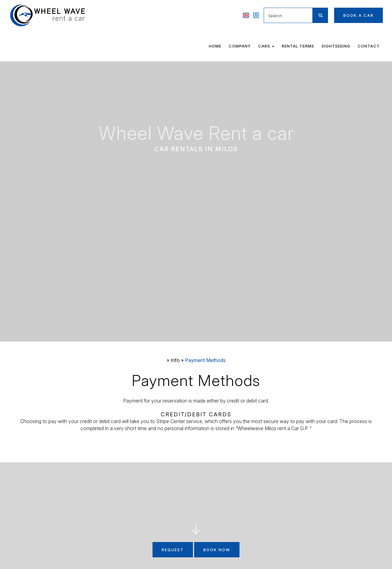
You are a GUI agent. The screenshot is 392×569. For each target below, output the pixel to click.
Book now (217, 550)
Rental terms (298, 46)
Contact (369, 46)
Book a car (358, 15)
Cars (266, 46)
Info (175, 360)
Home (215, 46)
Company (240, 46)
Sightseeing (336, 46)
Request (173, 550)
